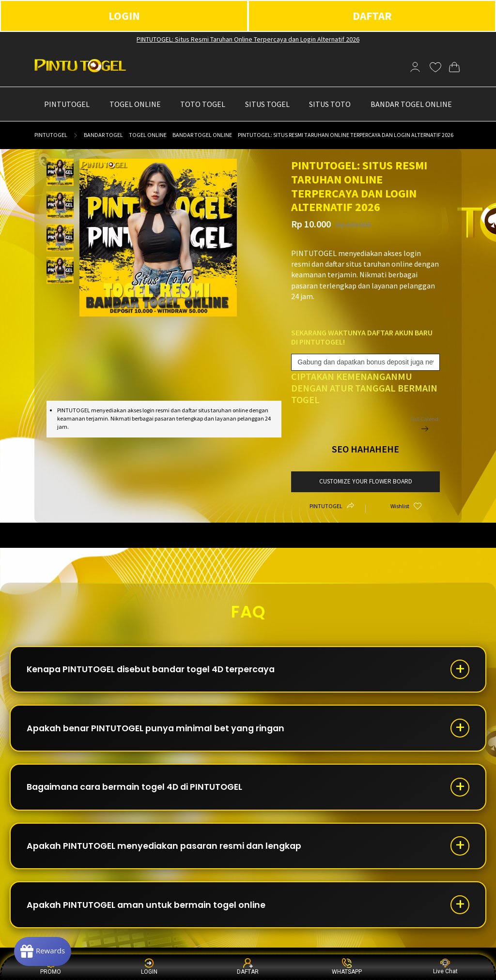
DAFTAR (372, 16)
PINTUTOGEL (51, 135)
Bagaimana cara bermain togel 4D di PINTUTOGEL (139, 791)
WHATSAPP (347, 967)
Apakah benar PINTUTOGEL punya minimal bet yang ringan (160, 731)
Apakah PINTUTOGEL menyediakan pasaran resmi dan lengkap (169, 852)
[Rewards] (45, 951)
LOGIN (124, 16)
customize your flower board (365, 481)
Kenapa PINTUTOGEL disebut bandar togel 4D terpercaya (155, 670)
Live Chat (445, 967)
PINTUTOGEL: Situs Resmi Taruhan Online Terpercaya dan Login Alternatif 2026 (248, 39)
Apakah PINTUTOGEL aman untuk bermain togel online (150, 912)
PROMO (51, 967)
